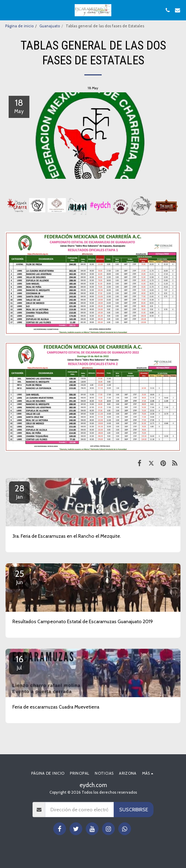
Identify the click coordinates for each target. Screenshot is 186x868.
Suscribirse (134, 810)
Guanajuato (50, 26)
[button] (8, 10)
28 (19, 491)
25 (19, 577)
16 (19, 662)
